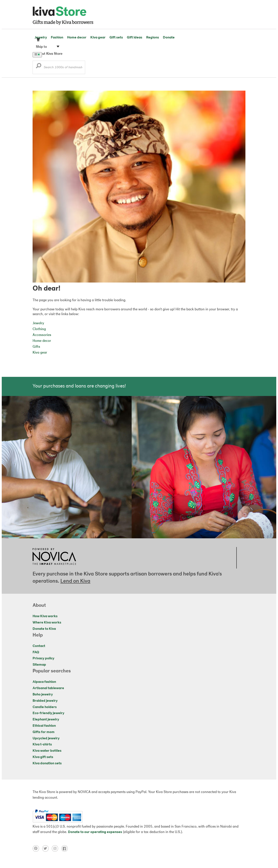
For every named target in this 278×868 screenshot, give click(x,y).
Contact (39, 646)
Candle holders (45, 707)
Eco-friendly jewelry (48, 713)
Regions (153, 38)
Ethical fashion (44, 726)
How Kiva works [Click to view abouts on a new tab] (45, 616)
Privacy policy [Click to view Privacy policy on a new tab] (43, 658)
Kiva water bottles (47, 751)
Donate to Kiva (44, 629)
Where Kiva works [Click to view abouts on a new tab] (47, 623)
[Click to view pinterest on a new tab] (37, 851)
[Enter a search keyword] (59, 67)
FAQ (36, 652)
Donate (169, 38)
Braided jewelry (45, 701)
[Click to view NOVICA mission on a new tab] (54, 566)
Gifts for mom (44, 732)
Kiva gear (98, 38)
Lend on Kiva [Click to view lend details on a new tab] (75, 581)
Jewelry (41, 38)
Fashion (57, 38)
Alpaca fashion (44, 682)
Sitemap (39, 665)
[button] (39, 67)
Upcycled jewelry (46, 738)
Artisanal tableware (48, 688)
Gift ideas (135, 38)
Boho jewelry (43, 695)
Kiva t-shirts (42, 745)
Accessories (42, 335)
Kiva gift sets (43, 757)
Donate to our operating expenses (95, 832)
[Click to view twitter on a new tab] (47, 851)
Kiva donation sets (47, 763)
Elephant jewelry (46, 720)
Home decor (77, 38)
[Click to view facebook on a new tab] (66, 851)
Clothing (39, 329)
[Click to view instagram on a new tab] (56, 851)
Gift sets (116, 38)
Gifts (36, 347)
